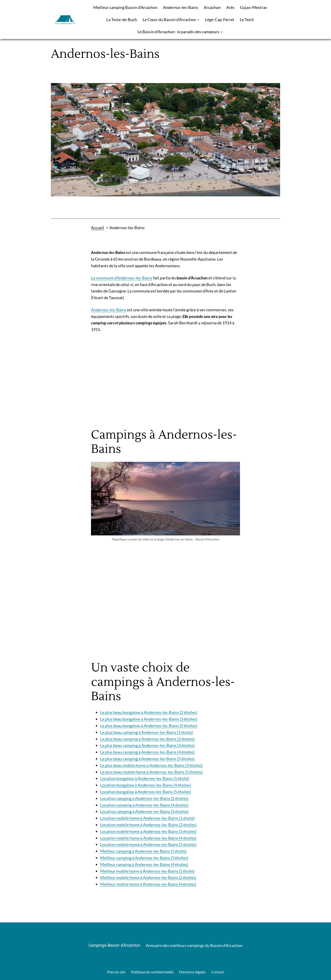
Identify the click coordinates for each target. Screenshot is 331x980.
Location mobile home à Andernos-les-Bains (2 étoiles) (148, 825)
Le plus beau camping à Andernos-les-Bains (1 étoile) (146, 732)
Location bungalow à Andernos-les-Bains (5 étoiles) (146, 792)
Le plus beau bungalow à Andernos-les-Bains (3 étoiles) (149, 719)
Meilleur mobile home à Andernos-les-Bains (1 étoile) (147, 871)
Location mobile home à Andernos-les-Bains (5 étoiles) (148, 844)
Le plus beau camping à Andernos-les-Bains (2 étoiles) (147, 739)
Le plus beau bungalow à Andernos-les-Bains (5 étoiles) (149, 726)
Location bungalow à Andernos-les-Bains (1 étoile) (145, 778)
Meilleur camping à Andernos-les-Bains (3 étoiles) (144, 858)
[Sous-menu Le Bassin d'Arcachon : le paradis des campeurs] (222, 32)
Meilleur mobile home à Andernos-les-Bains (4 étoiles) (148, 884)
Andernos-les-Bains (109, 310)
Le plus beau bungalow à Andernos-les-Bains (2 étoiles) (149, 712)
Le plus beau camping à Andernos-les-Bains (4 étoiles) (147, 752)
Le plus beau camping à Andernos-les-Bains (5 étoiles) (147, 759)
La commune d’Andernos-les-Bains (122, 278)
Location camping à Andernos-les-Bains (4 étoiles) (144, 805)
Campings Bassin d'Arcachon (114, 945)
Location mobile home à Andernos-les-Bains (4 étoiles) (148, 838)
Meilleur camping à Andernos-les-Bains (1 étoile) (143, 851)
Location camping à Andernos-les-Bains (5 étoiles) (144, 811)
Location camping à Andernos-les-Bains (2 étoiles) (144, 798)
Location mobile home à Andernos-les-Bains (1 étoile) (147, 818)
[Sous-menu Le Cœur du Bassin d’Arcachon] (198, 20)
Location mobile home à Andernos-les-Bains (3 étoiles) (148, 831)
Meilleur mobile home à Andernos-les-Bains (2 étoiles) (148, 877)
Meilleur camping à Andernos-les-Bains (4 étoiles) (144, 864)
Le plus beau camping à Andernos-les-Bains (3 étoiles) (147, 745)
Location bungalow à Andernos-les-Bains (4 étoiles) (146, 785)
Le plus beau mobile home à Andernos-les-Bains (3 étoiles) (151, 765)
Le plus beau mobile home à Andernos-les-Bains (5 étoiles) (151, 772)
